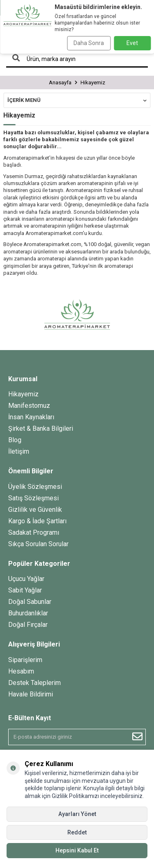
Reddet (77, 832)
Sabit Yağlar (25, 590)
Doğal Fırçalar (28, 625)
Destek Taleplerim (34, 683)
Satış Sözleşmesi (33, 498)
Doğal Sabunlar (30, 602)
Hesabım (21, 671)
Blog (15, 440)
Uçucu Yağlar (26, 579)
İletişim (19, 451)
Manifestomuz (29, 406)
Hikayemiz (23, 394)
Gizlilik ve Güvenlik (35, 510)
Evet (132, 43)
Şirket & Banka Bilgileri (41, 428)
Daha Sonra (89, 43)
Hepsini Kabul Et (77, 850)
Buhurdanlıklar (28, 613)
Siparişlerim (25, 660)
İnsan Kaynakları (31, 417)
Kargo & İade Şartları (37, 521)
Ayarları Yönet (77, 814)
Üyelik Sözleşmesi (35, 487)
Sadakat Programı (34, 532)
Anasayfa (60, 83)
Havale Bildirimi (31, 694)
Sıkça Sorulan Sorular (38, 544)
